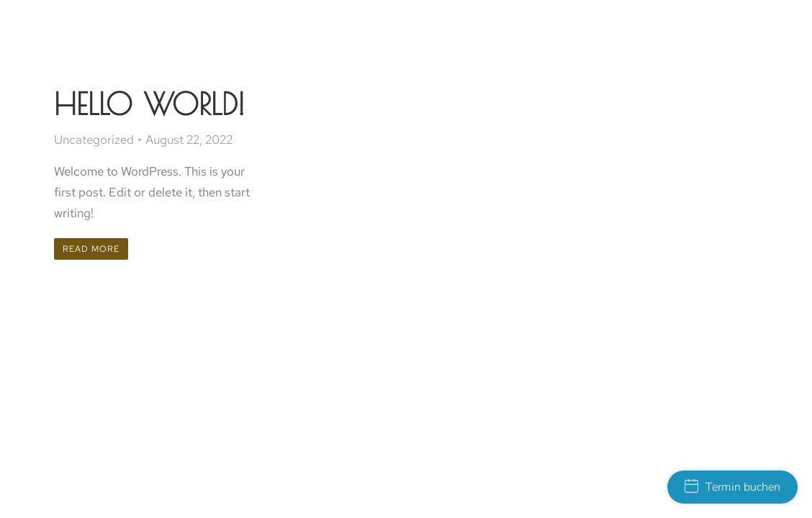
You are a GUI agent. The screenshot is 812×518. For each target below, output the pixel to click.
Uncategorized (94, 140)
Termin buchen (732, 487)
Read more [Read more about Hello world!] (91, 249)
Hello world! (149, 104)
